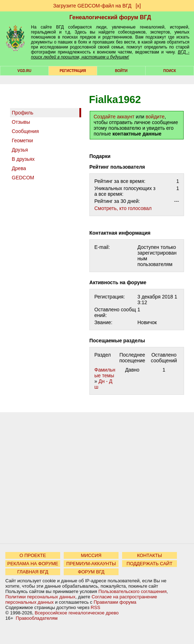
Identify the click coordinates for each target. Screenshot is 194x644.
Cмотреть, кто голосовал (123, 208)
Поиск (170, 71)
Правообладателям (36, 618)
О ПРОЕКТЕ (33, 555)
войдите (155, 117)
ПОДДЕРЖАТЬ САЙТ (150, 564)
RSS (96, 607)
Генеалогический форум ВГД (110, 17)
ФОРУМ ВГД (91, 572)
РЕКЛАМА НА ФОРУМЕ (33, 564)
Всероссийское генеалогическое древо (77, 613)
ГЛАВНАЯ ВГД (33, 572)
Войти (121, 71)
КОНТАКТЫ (150, 555)
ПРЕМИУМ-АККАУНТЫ (91, 564)
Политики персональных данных (40, 597)
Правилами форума (115, 602)
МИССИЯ (91, 555)
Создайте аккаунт (114, 117)
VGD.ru (24, 71)
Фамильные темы (105, 373)
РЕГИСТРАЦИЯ (73, 71)
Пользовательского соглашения (132, 591)
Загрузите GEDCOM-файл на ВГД (92, 6)
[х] (138, 6)
